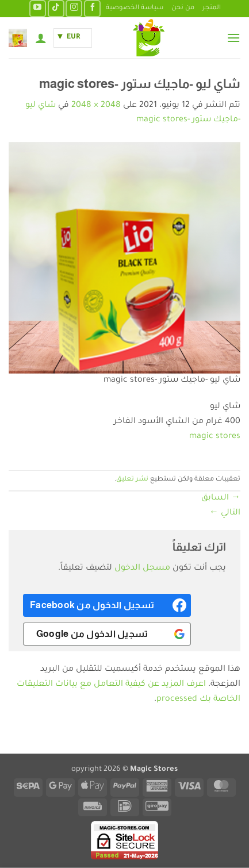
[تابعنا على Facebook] (92, 8)
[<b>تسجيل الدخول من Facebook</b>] (107, 605)
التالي (225, 513)
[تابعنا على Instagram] (74, 8)
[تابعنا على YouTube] (38, 8)
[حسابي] (41, 38)
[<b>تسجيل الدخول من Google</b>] (107, 634)
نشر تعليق (132, 480)
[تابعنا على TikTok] (56, 8)
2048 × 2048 (96, 106)
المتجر (212, 8)
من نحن (183, 8)
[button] (233, 38)
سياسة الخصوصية (135, 8)
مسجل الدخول (142, 569)
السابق (221, 498)
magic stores (215, 437)
